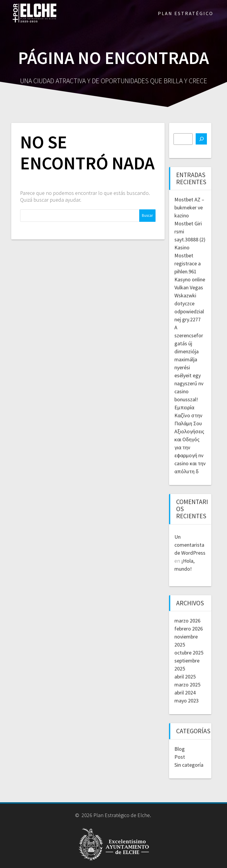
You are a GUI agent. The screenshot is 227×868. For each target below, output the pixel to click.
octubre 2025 (189, 653)
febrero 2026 (189, 629)
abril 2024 (185, 693)
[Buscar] (201, 139)
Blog (180, 749)
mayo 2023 (187, 701)
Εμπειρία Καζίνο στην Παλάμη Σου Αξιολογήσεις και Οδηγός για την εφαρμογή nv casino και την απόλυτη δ (190, 439)
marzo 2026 (187, 621)
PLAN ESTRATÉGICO (186, 13)
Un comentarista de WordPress (190, 545)
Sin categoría (189, 765)
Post (180, 757)
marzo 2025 (187, 685)
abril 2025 (185, 677)
